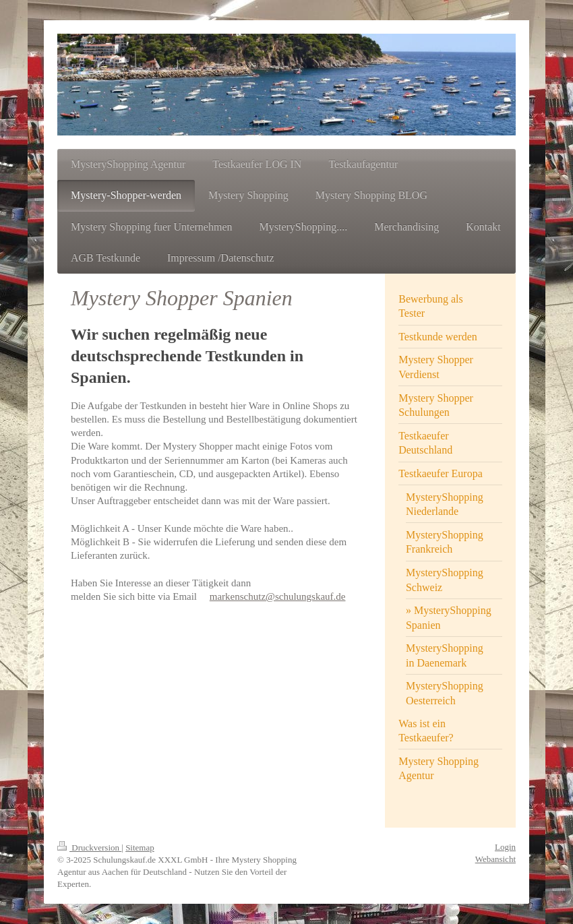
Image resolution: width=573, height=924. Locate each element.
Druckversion (89, 848)
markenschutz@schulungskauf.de (278, 596)
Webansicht (495, 859)
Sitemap (140, 848)
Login (505, 847)
